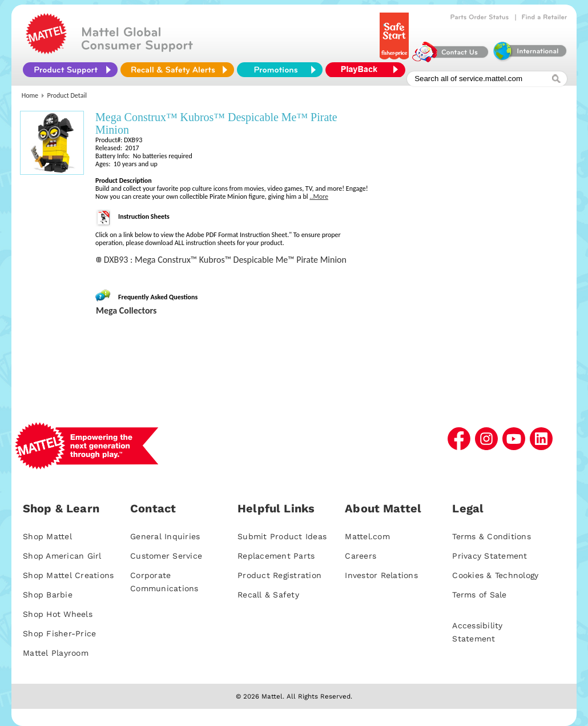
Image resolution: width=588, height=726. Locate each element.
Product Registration (279, 575)
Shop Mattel (47, 536)
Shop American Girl (62, 556)
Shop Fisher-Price (59, 633)
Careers (361, 556)
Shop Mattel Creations (68, 575)
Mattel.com (367, 536)
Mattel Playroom (56, 653)
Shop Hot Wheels (58, 614)
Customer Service (166, 556)
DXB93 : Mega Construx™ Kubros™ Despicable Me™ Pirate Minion (225, 260)
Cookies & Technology (495, 575)
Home (30, 95)
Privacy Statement (490, 556)
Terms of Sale (479, 595)
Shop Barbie (48, 595)
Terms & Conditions (492, 536)
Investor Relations (381, 575)
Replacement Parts (276, 556)
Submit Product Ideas (282, 536)
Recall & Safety (268, 595)
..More (319, 196)
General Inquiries (165, 536)
